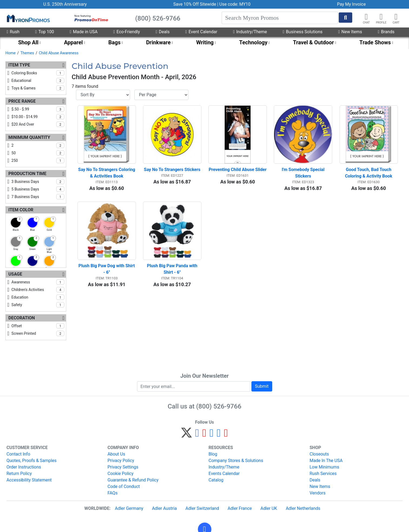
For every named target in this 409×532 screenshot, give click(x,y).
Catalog (216, 480)
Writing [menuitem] (205, 42)
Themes (27, 53)
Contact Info (18, 454)
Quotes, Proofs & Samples (31, 461)
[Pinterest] (204, 435)
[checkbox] (16, 223)
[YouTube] (226, 435)
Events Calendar (224, 474)
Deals (163, 32)
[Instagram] (212, 435)
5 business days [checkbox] (38, 189)
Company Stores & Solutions (236, 461)
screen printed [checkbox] (38, 333)
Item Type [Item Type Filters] (19, 65)
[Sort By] (103, 95)
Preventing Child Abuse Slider (238, 170)
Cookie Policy (121, 474)
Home (11, 53)
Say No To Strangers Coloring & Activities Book (107, 173)
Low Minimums (324, 467)
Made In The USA (326, 461)
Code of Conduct (124, 486)
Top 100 (45, 32)
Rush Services (323, 474)
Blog (213, 454)
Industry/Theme (250, 32)
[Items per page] (161, 95)
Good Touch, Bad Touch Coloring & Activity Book (369, 173)
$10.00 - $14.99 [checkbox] (38, 117)
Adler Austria (164, 508)
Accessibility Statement (29, 480)
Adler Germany (129, 508)
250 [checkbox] (38, 160)
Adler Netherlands (303, 508)
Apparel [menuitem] (74, 42)
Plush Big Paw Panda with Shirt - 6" (173, 269)
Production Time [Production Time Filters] (27, 174)
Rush (13, 32)
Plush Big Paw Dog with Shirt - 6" (107, 269)
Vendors (317, 493)
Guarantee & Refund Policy (133, 480)
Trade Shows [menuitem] (375, 42)
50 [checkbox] (38, 153)
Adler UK (269, 508)
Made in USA (84, 32)
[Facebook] (197, 435)
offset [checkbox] (38, 326)
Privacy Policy (121, 461)
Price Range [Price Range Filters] (22, 101)
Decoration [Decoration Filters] (22, 318)
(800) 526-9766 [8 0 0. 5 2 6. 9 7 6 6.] (219, 406)
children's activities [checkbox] (38, 290)
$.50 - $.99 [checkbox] (38, 109)
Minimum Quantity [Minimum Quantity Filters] (29, 137)
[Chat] (366, 17)
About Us (116, 454)
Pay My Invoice (351, 4)
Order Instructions (24, 467)
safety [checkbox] (38, 305)
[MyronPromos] (28, 18)
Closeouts (319, 454)
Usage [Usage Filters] (15, 274)
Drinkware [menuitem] (158, 42)
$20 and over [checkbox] (38, 124)
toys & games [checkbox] (38, 88)
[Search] (280, 18)
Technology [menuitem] (253, 42)
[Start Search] (345, 18)
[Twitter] (187, 435)
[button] (381, 17)
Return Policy (19, 474)
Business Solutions (303, 32)
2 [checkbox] (38, 145)
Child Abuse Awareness (59, 53)
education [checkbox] (38, 297)
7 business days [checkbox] (38, 197)
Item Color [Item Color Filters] (21, 210)
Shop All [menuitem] (28, 42)
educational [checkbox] (38, 81)
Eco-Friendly (127, 32)
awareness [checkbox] (38, 282)
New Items (350, 32)
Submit (262, 386)
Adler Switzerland (202, 508)
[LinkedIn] (219, 435)
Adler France (240, 508)
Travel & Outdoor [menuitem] (313, 42)
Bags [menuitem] (114, 42)
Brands (386, 32)
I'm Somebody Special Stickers (304, 173)
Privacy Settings (123, 467)
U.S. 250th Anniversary (65, 4)
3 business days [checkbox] (38, 182)
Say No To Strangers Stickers (172, 170)
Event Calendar (201, 32)
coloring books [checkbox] (38, 73)
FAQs (113, 493)
